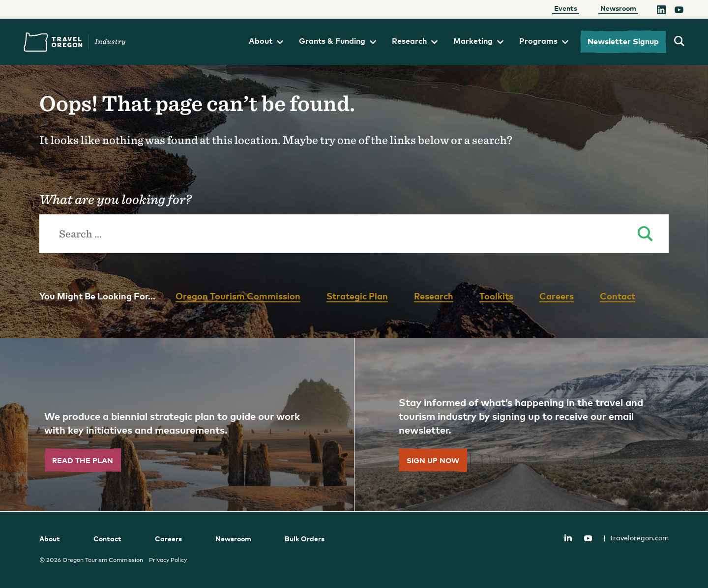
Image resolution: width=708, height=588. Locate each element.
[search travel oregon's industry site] (679, 42)
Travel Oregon (75, 42)
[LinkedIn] (661, 11)
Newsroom (618, 8)
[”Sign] (531, 425)
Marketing (478, 41)
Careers (557, 296)
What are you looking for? (115, 199)
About (266, 41)
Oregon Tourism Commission (238, 296)
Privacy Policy (168, 560)
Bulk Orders (305, 539)
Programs (544, 41)
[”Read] (177, 425)
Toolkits (496, 296)
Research (415, 41)
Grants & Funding (338, 41)
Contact (618, 296)
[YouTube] (679, 11)
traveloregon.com (636, 538)
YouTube (588, 538)
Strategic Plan (357, 296)
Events (566, 8)
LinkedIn (568, 537)
